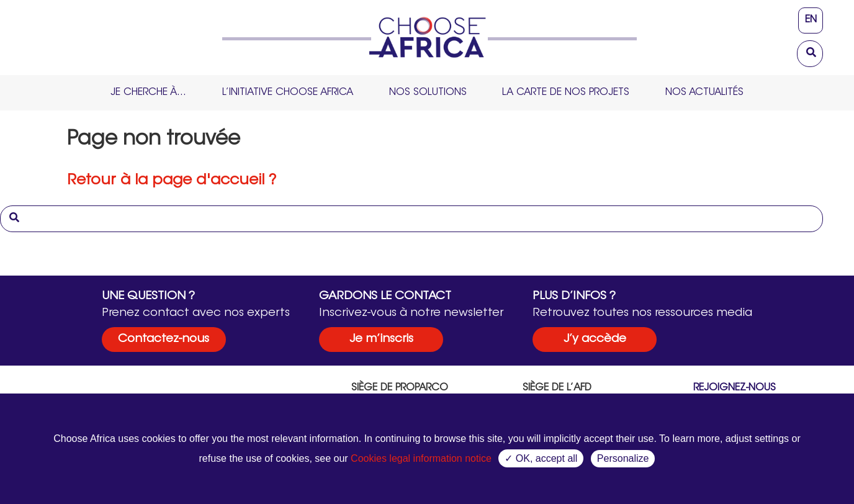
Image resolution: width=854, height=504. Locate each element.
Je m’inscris (381, 339)
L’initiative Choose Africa (288, 92)
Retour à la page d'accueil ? (172, 181)
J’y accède (595, 339)
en (811, 20)
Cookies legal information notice (421, 458)
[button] (813, 51)
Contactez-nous (164, 339)
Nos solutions (428, 92)
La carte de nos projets (566, 92)
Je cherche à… (148, 92)
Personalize (623, 458)
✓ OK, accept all (541, 458)
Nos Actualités (704, 92)
